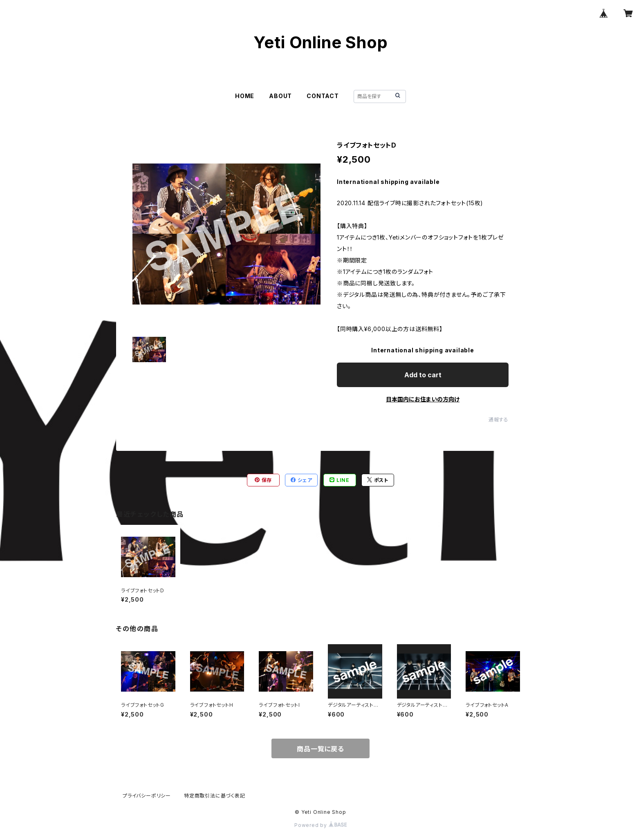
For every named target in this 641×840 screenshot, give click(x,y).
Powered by (320, 825)
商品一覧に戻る (320, 749)
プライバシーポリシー (147, 796)
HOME (245, 96)
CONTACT (323, 96)
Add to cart (423, 375)
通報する (499, 420)
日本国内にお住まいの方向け (423, 399)
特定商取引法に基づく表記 (215, 796)
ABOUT (280, 96)
